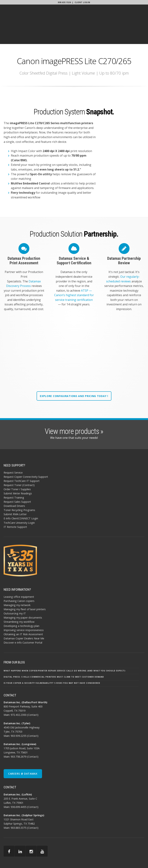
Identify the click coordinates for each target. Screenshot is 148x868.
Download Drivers (14, 487)
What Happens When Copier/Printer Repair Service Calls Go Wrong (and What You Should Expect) (64, 652)
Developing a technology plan (21, 607)
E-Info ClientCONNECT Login (21, 500)
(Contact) (33, 696)
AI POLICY (126, 857)
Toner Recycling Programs (19, 491)
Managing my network (17, 586)
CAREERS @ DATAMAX (23, 755)
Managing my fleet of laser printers (25, 590)
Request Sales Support (17, 483)
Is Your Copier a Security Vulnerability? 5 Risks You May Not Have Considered (52, 664)
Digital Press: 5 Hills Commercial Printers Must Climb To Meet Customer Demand (54, 658)
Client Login (82, 2)
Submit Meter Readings (18, 475)
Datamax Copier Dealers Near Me (24, 620)
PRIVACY (138, 857)
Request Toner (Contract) (19, 466)
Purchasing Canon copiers (19, 582)
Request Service (13, 454)
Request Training (14, 479)
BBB (142, 859)
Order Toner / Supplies (17, 470)
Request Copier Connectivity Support (26, 458)
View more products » (74, 412)
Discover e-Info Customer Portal (23, 624)
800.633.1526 (64, 2)
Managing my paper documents (23, 599)
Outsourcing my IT (15, 595)
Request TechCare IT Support (22, 462)
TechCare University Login (19, 504)
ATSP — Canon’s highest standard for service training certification (74, 273)
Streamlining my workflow (19, 603)
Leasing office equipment (19, 578)
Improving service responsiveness (24, 611)
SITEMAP (134, 859)
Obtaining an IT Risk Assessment (23, 615)
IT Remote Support (15, 508)
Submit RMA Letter (15, 496)
